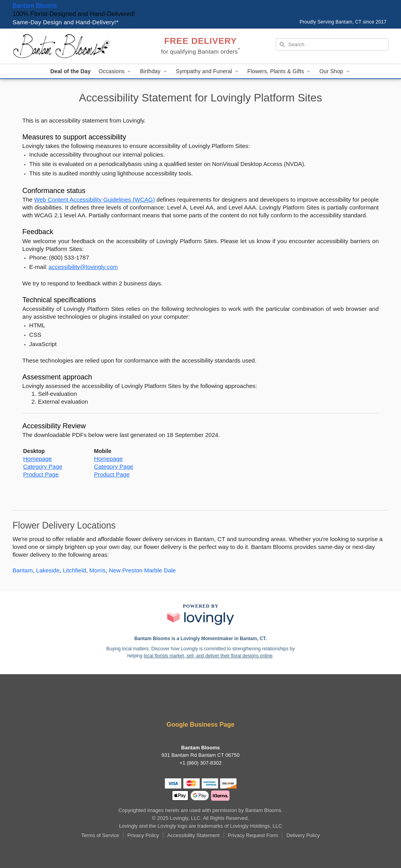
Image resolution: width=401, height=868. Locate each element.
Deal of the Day (70, 71)
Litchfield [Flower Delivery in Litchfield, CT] (74, 570)
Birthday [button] (154, 71)
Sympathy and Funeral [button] (208, 71)
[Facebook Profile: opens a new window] (200, 703)
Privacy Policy (143, 835)
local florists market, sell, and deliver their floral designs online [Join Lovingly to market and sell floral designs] (208, 656)
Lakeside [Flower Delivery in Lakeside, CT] (48, 570)
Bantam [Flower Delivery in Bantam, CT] (23, 570)
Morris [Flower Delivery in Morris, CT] (98, 570)
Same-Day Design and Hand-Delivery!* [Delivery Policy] (66, 22)
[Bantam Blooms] (69, 46)
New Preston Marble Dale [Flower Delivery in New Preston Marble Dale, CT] (142, 570)
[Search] (332, 44)
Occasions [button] (116, 71)
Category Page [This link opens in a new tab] (43, 466)
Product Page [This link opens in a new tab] (41, 474)
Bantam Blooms (35, 6)
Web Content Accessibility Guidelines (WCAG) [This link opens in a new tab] (94, 199)
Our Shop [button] (335, 71)
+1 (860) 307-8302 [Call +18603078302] (200, 763)
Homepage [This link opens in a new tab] (37, 459)
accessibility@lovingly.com (83, 267)
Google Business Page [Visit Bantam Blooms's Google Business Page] (200, 725)
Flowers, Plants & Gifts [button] (280, 71)
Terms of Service (100, 835)
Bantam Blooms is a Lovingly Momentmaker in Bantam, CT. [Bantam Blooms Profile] (200, 639)
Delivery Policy (303, 835)
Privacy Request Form (253, 835)
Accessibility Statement (193, 835)
